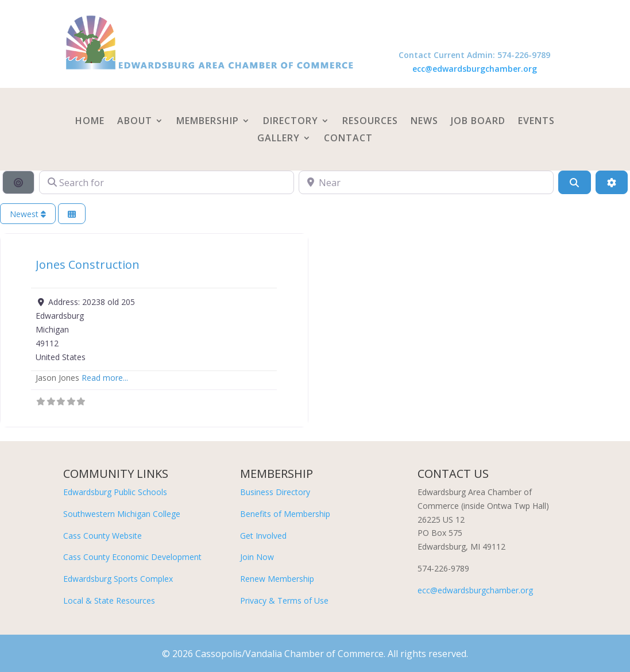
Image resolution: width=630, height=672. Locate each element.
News (424, 122)
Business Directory (275, 492)
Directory (291, 122)
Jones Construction (88, 264)
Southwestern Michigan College (122, 514)
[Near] (426, 182)
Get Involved (263, 536)
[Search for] (167, 182)
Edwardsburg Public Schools (115, 492)
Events (536, 122)
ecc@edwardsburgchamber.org (475, 69)
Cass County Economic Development (132, 557)
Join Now (257, 557)
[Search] (574, 182)
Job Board (478, 122)
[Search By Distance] (18, 182)
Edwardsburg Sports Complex (118, 579)
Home (90, 122)
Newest (28, 214)
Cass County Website (103, 536)
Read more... (105, 378)
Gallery (279, 139)
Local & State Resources (109, 600)
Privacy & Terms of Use (284, 600)
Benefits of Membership (285, 514)
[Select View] (72, 214)
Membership (208, 122)
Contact (348, 139)
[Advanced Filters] (612, 182)
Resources (370, 122)
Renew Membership (277, 579)
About (135, 122)
